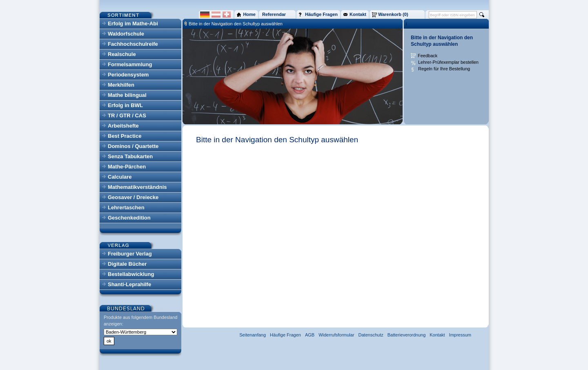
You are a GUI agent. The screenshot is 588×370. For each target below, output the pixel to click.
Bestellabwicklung (131, 274)
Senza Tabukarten (130, 156)
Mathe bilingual (127, 95)
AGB (310, 335)
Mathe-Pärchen (127, 167)
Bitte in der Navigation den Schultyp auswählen (236, 24)
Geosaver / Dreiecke (133, 197)
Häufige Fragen (285, 335)
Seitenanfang (253, 335)
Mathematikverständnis (137, 187)
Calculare (120, 177)
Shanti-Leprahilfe (129, 284)
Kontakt (437, 335)
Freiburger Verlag (130, 254)
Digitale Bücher (127, 264)
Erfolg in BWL (125, 105)
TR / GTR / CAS (127, 115)
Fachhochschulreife (133, 44)
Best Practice (125, 136)
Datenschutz (371, 335)
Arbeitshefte (123, 126)
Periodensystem (128, 75)
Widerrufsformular (336, 335)
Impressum (460, 335)
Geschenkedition (129, 218)
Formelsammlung (130, 64)
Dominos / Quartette (133, 146)
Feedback (428, 56)
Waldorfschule (126, 34)
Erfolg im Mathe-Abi (133, 24)
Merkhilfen (121, 85)
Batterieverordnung (407, 335)
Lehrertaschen (126, 207)
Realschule (122, 54)
